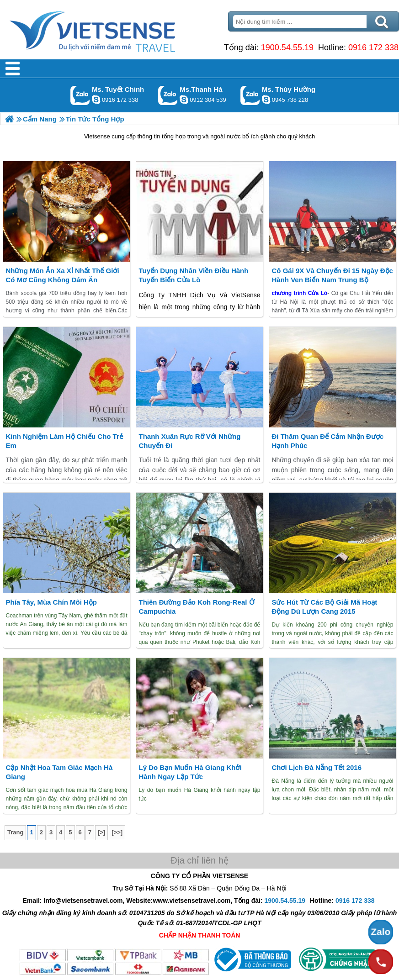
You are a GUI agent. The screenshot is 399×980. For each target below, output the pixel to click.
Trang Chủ (115, 30)
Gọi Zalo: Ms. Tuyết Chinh (80, 95)
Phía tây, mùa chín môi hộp (51, 602)
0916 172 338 (373, 47)
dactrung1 (266, 100)
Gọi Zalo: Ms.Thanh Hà (168, 95)
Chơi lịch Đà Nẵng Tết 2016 (317, 767)
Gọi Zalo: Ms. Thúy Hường (250, 95)
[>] (101, 832)
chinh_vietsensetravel (96, 100)
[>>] (117, 832)
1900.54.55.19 (287, 47)
